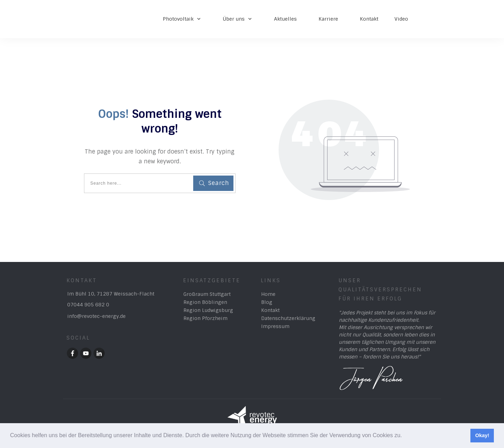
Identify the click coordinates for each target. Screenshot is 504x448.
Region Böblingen (205, 302)
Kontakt (270, 310)
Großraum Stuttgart (207, 294)
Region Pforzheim (205, 318)
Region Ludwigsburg (208, 310)
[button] (405, 436)
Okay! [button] (482, 435)
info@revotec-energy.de (96, 316)
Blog (267, 302)
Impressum (275, 326)
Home (268, 294)
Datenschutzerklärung (288, 318)
